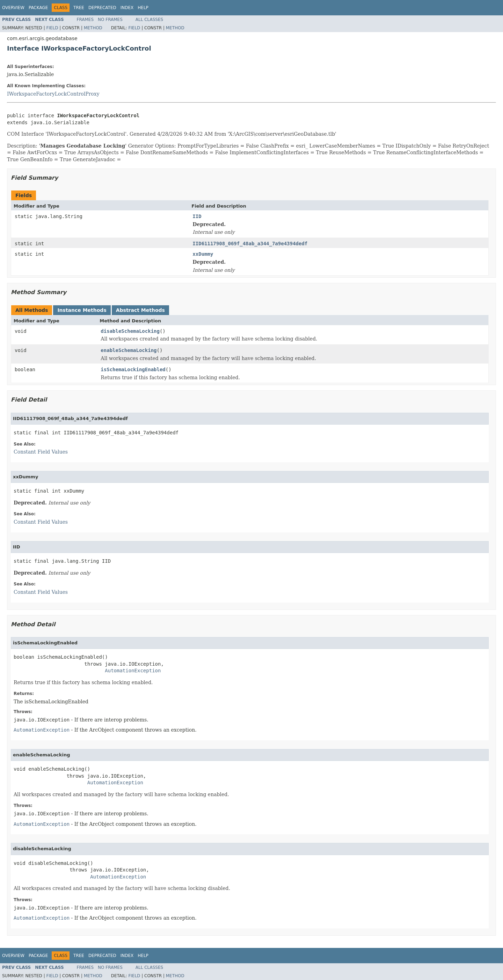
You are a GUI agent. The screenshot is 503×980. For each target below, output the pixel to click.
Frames (85, 20)
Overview (13, 8)
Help (143, 8)
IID (197, 216)
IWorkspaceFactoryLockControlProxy (53, 94)
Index (127, 8)
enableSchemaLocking (129, 350)
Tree (79, 8)
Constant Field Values (41, 452)
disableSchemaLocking (130, 331)
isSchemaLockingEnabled (133, 369)
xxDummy (203, 254)
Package (38, 8)
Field (52, 28)
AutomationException (133, 671)
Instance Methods (82, 310)
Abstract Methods (140, 310)
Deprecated (102, 8)
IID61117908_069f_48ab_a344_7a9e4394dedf (250, 244)
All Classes (149, 20)
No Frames (110, 20)
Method (93, 28)
